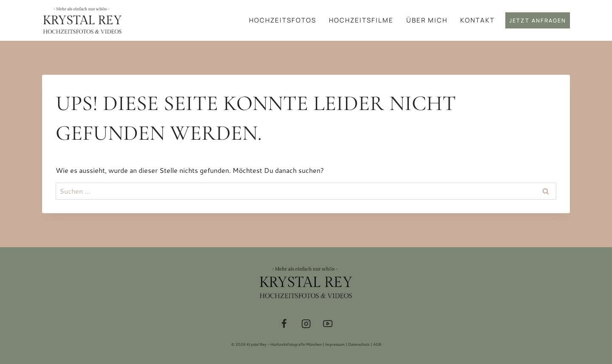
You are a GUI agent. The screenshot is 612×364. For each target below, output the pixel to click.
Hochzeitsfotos (283, 20)
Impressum (335, 344)
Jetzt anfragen (538, 20)
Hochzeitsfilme (361, 20)
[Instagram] (306, 324)
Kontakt (477, 20)
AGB (377, 344)
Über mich (427, 20)
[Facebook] (284, 324)
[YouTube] (328, 324)
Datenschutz (359, 344)
